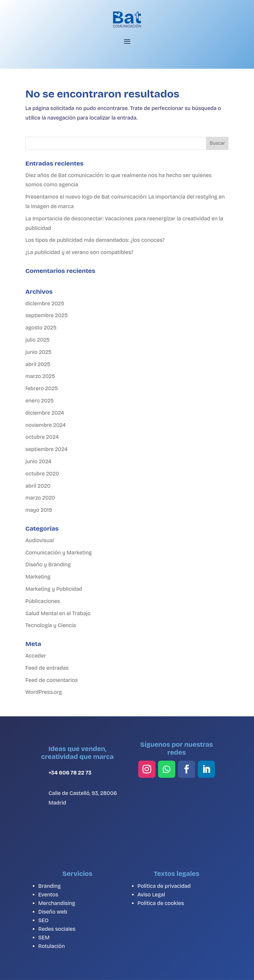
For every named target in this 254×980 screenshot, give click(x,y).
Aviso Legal (151, 895)
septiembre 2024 (46, 449)
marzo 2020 (40, 498)
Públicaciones (43, 601)
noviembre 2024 (46, 425)
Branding (50, 886)
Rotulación (52, 946)
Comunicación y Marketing (59, 553)
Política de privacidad (164, 886)
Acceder (36, 656)
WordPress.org (44, 692)
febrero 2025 (42, 388)
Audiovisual (40, 540)
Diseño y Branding (48, 565)
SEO (43, 920)
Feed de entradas (47, 668)
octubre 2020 (42, 474)
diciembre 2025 (45, 303)
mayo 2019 (39, 510)
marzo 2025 (40, 376)
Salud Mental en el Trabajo (58, 613)
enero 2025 (40, 401)
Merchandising (57, 903)
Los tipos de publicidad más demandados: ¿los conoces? (95, 240)
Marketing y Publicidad (54, 589)
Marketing (38, 577)
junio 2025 (39, 352)
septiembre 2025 (47, 315)
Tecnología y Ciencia (51, 625)
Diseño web (53, 912)
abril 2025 (38, 364)
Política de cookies (161, 903)
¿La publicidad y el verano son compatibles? (79, 252)
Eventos (48, 895)
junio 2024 (38, 461)
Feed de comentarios (52, 680)
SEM (44, 938)
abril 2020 (38, 486)
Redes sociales (57, 929)
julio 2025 (38, 340)
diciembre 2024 (45, 413)
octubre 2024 (42, 437)
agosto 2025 (41, 328)
